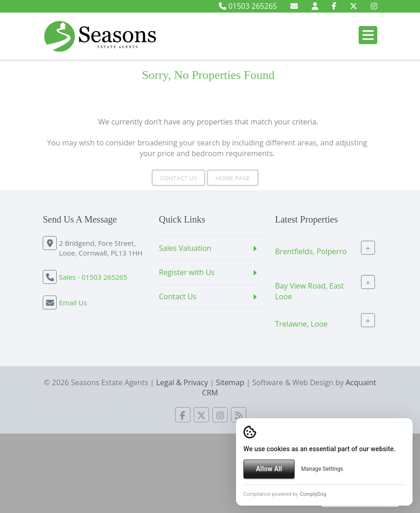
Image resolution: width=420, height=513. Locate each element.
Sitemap (230, 382)
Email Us (73, 303)
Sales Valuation (185, 248)
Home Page (226, 178)
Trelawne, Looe (301, 323)
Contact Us (171, 178)
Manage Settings (322, 469)
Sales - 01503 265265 (93, 277)
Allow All (269, 469)
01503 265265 (248, 6)
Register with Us (187, 272)
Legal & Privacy (182, 382)
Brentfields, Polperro (311, 251)
